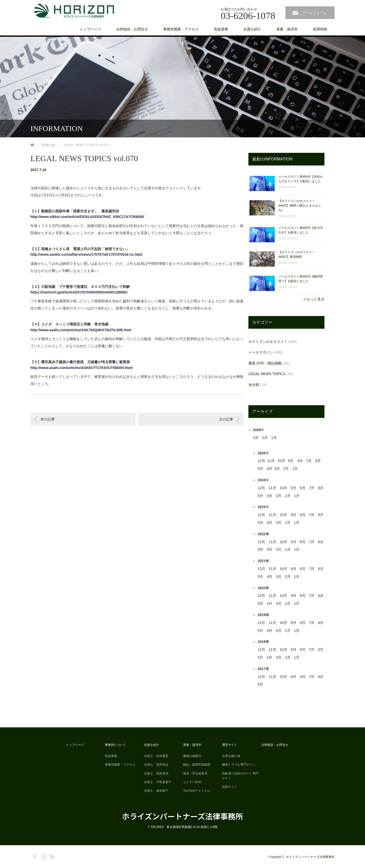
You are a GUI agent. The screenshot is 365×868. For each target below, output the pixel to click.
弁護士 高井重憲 (156, 756)
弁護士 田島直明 (156, 773)
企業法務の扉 (231, 756)
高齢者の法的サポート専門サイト (240, 776)
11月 (271, 461)
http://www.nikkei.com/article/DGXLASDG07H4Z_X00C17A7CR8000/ (87, 217)
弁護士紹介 (252, 29)
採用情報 (320, 29)
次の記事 (226, 419)
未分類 (254, 385)
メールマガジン (261, 352)
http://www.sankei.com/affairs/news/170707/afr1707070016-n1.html (86, 254)
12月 (261, 461)
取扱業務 (221, 29)
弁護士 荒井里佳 (156, 765)
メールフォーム (315, 13)
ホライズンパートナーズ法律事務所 (182, 816)
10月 (281, 461)
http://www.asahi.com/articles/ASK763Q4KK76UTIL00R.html (81, 330)
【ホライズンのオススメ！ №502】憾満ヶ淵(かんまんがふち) (300, 206)
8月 (300, 461)
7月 (309, 461)
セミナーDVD (192, 782)
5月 (260, 469)
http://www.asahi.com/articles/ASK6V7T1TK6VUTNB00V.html (81, 368)
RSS (51, 856)
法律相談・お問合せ (132, 29)
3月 (256, 438)
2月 (265, 438)
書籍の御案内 (192, 756)
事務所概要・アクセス (181, 29)
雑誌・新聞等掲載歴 (197, 765)
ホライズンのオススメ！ (268, 342)
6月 (318, 461)
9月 (291, 461)
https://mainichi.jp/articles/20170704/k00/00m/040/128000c (79, 292)
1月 (274, 438)
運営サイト (230, 745)
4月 (269, 469)
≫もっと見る (314, 299)
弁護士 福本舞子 (156, 791)
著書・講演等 (287, 29)
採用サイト (230, 787)
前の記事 (48, 419)
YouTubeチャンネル (197, 791)
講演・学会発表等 (195, 773)
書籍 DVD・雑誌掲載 (265, 363)
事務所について (116, 745)
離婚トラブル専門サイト (239, 765)
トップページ (90, 29)
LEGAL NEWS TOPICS (267, 374)
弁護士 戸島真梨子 (158, 782)
